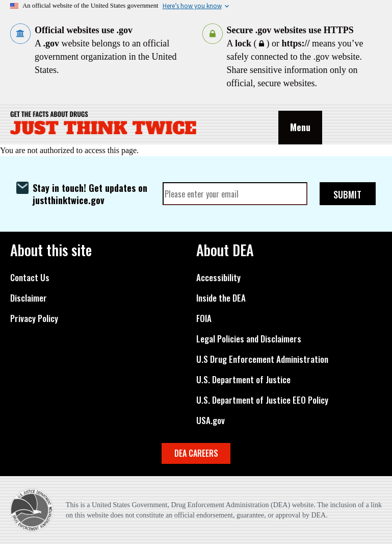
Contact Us (30, 278)
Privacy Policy (34, 318)
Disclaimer (29, 298)
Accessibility (218, 278)
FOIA (204, 318)
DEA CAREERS (196, 453)
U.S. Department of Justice (243, 380)
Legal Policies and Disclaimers (249, 339)
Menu (300, 127)
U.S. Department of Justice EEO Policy (262, 400)
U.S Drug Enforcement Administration (262, 359)
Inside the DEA (221, 298)
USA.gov (211, 421)
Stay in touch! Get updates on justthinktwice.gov (90, 194)
